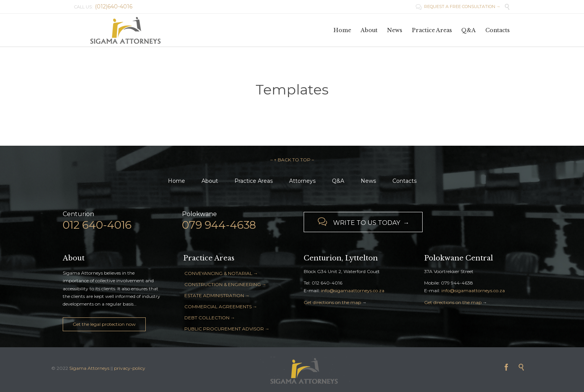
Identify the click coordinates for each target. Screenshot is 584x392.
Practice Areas (254, 181)
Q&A (338, 181)
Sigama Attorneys (90, 368)
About (210, 181)
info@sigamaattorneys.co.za (353, 290)
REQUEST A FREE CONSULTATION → (458, 7)
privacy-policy (130, 368)
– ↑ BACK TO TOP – (292, 160)
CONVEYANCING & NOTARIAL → (221, 273)
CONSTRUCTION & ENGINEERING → (225, 284)
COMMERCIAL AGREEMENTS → (221, 307)
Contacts (404, 181)
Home (177, 181)
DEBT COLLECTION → (210, 318)
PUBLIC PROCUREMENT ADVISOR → (227, 329)
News (368, 181)
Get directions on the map (332, 302)
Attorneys (302, 181)
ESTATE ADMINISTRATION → (217, 295)
